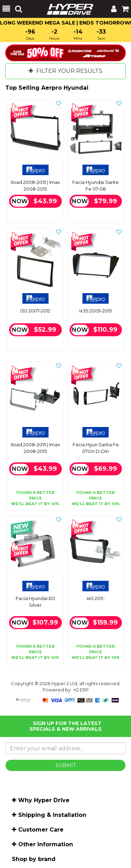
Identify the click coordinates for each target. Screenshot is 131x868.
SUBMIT (66, 765)
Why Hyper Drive (44, 800)
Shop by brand (34, 859)
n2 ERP (81, 690)
